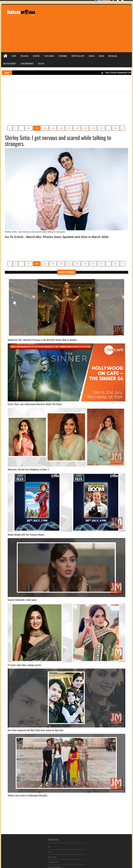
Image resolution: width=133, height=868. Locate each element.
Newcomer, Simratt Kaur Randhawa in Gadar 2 (28, 469)
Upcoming (63, 56)
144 (45, 128)
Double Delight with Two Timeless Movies (26, 535)
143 (37, 128)
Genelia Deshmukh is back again (22, 600)
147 (69, 128)
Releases (25, 56)
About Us (52, 856)
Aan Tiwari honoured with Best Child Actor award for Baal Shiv (36, 730)
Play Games (49, 56)
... (21, 128)
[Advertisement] (82, 28)
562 (116, 128)
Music (101, 56)
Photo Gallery (78, 56)
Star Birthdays (27, 63)
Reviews (36, 56)
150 (93, 128)
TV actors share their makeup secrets (24, 665)
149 (85, 128)
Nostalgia (113, 56)
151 (101, 128)
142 (29, 128)
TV (49, 846)
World (92, 56)
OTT (50, 851)
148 (77, 128)
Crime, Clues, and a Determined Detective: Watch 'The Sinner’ (35, 404)
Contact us (53, 861)
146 (61, 128)
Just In (41, 63)
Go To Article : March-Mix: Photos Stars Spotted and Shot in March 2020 (57, 237)
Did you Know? (10, 63)
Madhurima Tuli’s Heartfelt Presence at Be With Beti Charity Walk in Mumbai (42, 340)
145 (53, 128)
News (14, 56)
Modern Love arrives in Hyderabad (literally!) (27, 795)
